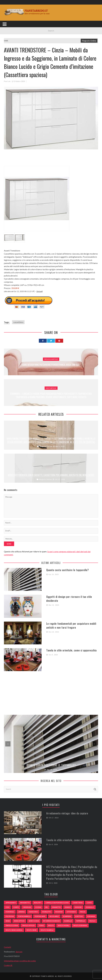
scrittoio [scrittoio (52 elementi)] (79, 916)
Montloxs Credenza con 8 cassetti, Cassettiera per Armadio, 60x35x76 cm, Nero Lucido (51, 475)
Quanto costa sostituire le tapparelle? (68, 570)
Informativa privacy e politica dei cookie (20, 961)
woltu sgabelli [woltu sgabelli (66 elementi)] (47, 930)
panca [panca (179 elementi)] (83, 912)
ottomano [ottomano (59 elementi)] (71, 912)
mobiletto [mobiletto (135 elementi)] (47, 912)
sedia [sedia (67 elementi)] (8, 921)
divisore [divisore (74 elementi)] (78, 907)
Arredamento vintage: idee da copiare (67, 813)
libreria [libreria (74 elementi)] (21, 912)
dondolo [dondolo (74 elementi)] (90, 907)
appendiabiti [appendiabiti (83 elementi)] (11, 903)
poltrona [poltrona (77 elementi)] (10, 916)
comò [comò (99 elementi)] (89, 903)
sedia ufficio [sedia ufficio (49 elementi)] (19, 921)
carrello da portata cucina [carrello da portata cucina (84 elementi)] (57, 903)
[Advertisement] (52, 159)
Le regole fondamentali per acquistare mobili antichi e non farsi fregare (71, 625)
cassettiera (18, 322)
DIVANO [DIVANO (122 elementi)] (68, 907)
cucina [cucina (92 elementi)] (38, 907)
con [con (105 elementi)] (7, 907)
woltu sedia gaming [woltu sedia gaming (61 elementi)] (14, 930)
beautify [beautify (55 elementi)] (38, 903)
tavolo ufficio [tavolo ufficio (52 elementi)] (28, 925)
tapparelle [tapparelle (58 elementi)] (81, 921)
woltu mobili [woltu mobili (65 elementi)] (64, 925)
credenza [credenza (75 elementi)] (27, 907)
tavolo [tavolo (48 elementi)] (92, 921)
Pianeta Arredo (48, 976)
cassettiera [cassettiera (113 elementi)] (78, 903)
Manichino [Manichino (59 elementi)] (33, 912)
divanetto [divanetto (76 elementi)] (56, 907)
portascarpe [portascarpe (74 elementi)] (40, 916)
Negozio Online (89, 41)
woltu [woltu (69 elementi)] (51, 925)
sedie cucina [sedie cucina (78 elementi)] (34, 921)
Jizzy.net (19, 952)
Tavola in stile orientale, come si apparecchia (71, 650)
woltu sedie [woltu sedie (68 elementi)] (32, 930)
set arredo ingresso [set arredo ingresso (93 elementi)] (52, 921)
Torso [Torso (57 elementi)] (41, 925)
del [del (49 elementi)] (47, 907)
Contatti (7, 947)
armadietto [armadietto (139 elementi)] (25, 903)
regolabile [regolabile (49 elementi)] (54, 916)
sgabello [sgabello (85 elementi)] (68, 921)
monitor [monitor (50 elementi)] (59, 912)
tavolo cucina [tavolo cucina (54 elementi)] (12, 925)
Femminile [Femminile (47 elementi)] (10, 912)
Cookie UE (8, 965)
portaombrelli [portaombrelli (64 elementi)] (24, 916)
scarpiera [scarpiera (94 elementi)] (67, 916)
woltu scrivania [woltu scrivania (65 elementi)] (80, 925)
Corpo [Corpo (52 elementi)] (16, 907)
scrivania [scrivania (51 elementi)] (91, 916)
